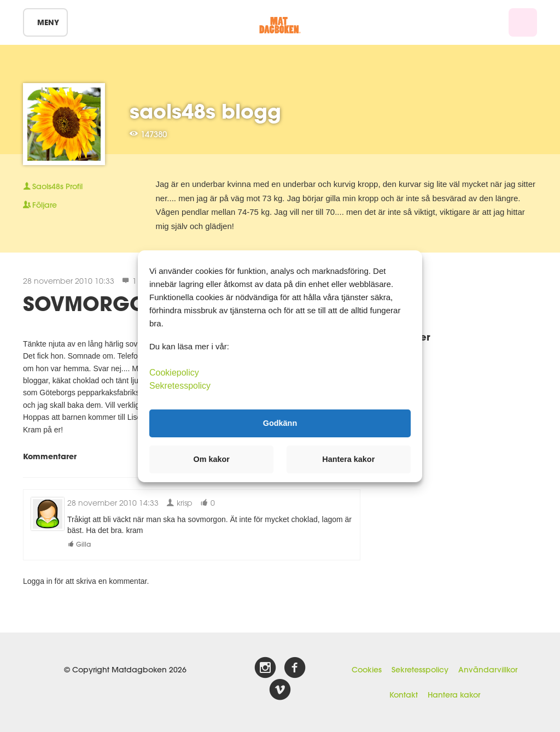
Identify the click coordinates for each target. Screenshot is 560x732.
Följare (40, 205)
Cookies (367, 670)
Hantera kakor (454, 695)
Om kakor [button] (212, 459)
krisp (179, 503)
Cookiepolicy (174, 372)
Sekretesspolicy (420, 670)
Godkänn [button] (280, 423)
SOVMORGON (92, 303)
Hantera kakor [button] (348, 459)
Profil (53, 186)
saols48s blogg (205, 111)
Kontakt (404, 695)
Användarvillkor (488, 670)
